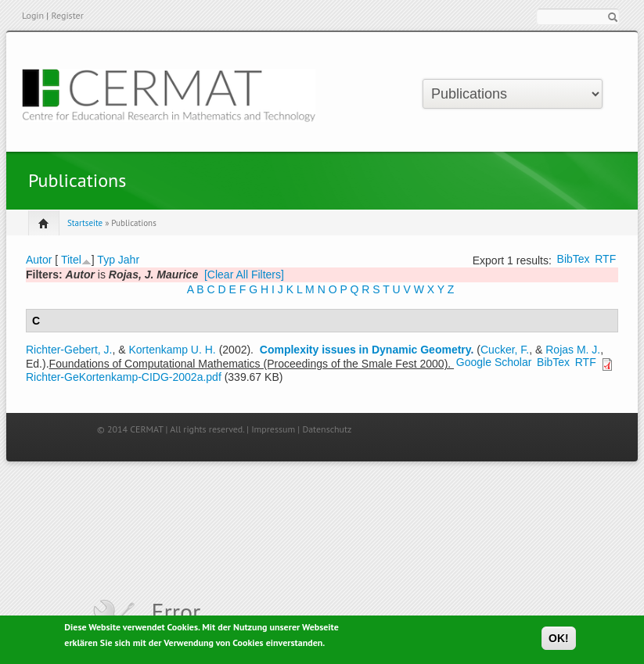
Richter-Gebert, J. (69, 350)
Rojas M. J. (573, 350)
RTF (605, 259)
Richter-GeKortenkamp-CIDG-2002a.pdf (124, 377)
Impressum (273, 429)
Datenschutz (327, 429)
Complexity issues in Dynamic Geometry (365, 350)
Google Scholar (494, 362)
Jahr (129, 260)
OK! (559, 641)
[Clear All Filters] (244, 275)
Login (33, 15)
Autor (39, 260)
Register (67, 15)
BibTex (574, 259)
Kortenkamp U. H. (173, 350)
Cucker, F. (505, 350)
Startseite (85, 223)
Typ (106, 260)
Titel (71, 260)
